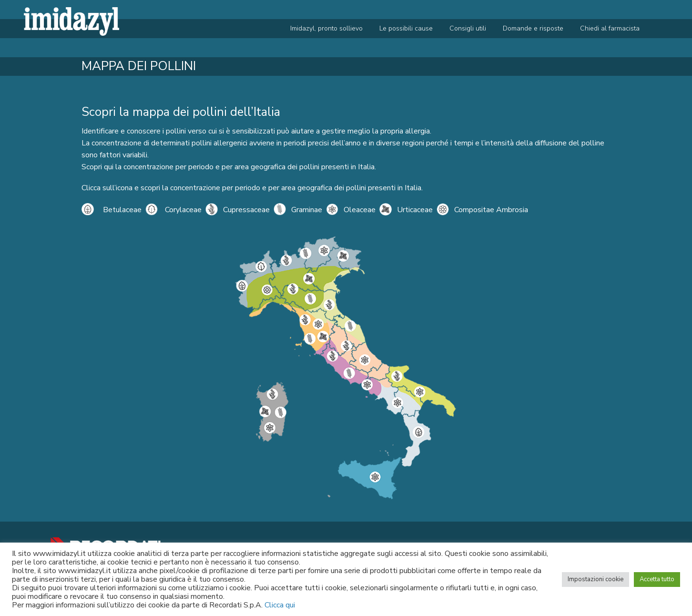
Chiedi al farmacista (610, 28)
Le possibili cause (406, 28)
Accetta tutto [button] (657, 579)
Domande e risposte (533, 28)
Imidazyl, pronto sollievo (326, 28)
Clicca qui (280, 605)
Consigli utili (468, 28)
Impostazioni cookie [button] (595, 579)
